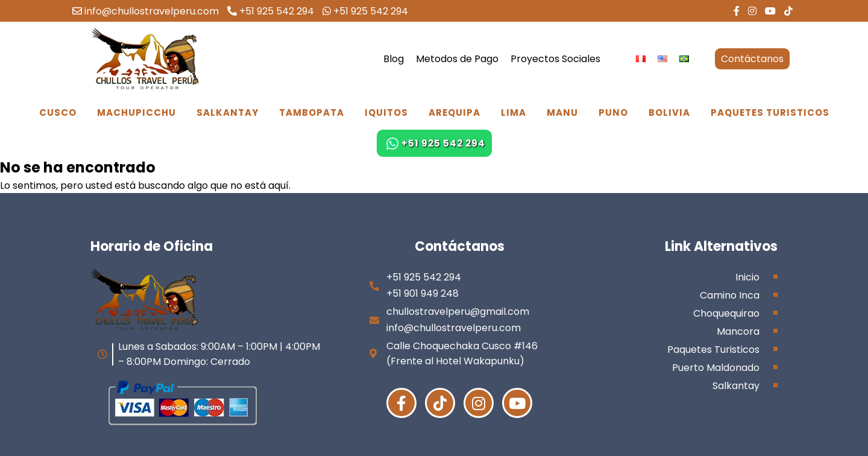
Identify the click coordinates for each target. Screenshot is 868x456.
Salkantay (228, 112)
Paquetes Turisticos (770, 112)
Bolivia (669, 112)
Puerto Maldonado (716, 368)
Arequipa (454, 112)
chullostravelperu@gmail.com (458, 312)
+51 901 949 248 (423, 293)
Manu (562, 112)
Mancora (738, 331)
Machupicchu (137, 112)
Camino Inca (730, 295)
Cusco (58, 112)
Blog (394, 59)
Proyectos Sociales (555, 59)
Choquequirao (726, 313)
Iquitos (386, 112)
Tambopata (312, 112)
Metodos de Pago (457, 59)
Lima (514, 112)
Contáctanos (752, 59)
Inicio (747, 277)
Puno (613, 112)
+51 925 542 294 (271, 11)
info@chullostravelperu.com (146, 11)
